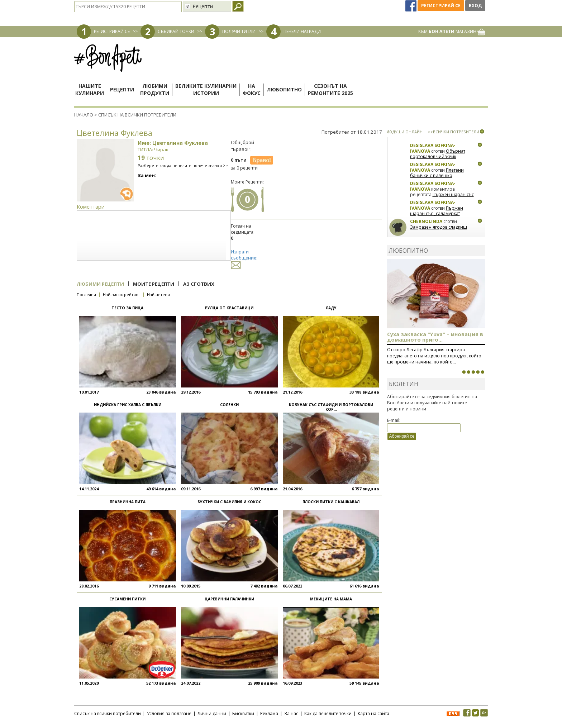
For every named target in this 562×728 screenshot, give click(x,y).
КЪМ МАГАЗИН (452, 31)
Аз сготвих (199, 284)
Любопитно (284, 89)
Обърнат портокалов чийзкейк (438, 154)
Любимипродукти (155, 89)
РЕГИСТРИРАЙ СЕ (112, 31)
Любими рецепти (100, 284)
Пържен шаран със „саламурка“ (442, 197)
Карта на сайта (373, 713)
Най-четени (158, 294)
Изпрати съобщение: (244, 258)
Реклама (269, 713)
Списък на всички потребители (108, 713)
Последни (86, 294)
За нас (291, 713)
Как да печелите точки (328, 713)
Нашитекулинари (90, 89)
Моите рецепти (154, 284)
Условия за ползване (169, 713)
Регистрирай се (441, 6)
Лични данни (212, 713)
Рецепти (122, 89)
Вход (475, 6)
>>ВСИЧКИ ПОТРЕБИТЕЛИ (454, 132)
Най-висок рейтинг (122, 294)
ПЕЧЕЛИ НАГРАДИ (302, 31)
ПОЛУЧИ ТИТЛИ (239, 31)
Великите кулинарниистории (206, 89)
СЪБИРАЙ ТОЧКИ (176, 31)
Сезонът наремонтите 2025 (330, 89)
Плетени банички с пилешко (437, 173)
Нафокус (252, 89)
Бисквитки (243, 713)
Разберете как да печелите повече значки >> (183, 165)
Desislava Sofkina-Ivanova (433, 148)
